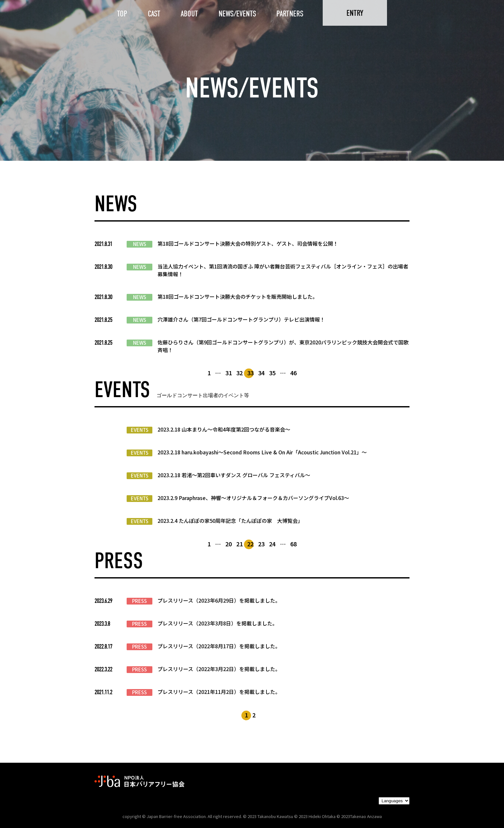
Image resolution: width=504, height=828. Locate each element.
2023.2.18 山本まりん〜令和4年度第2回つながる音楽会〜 (224, 429)
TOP (122, 14)
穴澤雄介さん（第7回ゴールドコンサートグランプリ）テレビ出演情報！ (241, 319)
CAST (154, 14)
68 (293, 544)
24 (272, 544)
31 (229, 373)
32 (239, 373)
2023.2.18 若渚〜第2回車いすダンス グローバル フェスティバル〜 (234, 475)
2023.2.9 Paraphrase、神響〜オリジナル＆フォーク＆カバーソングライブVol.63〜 (253, 498)
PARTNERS (290, 14)
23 (261, 544)
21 (239, 544)
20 (229, 544)
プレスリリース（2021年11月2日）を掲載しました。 (219, 692)
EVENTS (140, 430)
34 (261, 373)
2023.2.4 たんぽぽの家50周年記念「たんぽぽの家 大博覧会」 (230, 521)
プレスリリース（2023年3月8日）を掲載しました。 (217, 623)
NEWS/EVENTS (237, 14)
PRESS (139, 601)
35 (272, 373)
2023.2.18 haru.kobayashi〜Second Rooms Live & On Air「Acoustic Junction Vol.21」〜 (262, 452)
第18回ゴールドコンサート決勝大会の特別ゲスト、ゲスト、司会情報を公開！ (248, 243)
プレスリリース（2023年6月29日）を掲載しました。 (219, 600)
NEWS (140, 244)
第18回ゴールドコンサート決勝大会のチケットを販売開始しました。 (238, 296)
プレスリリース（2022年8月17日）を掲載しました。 (219, 646)
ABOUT (189, 14)
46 (293, 373)
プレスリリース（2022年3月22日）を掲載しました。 (219, 669)
